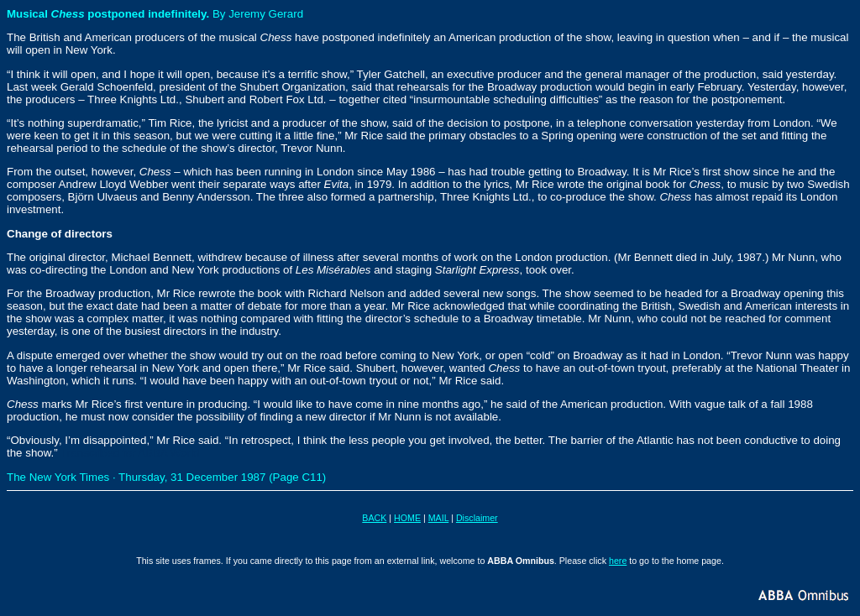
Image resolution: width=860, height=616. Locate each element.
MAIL (438, 518)
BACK (374, 518)
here (618, 561)
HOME (407, 518)
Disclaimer (477, 518)
